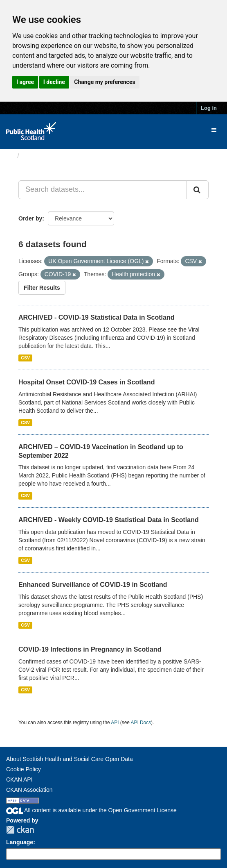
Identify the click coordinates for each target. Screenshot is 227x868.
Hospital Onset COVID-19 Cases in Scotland (87, 382)
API (115, 723)
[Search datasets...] (103, 190)
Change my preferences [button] (105, 82)
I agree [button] (25, 82)
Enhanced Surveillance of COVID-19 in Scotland (93, 585)
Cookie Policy (24, 769)
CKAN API (19, 779)
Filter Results (42, 288)
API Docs (141, 723)
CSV (25, 358)
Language (20, 842)
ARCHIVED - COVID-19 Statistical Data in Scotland (96, 317)
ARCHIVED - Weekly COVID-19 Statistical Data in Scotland (109, 520)
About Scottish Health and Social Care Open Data (70, 759)
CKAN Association (29, 790)
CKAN (20, 830)
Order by (30, 218)
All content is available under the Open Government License (91, 810)
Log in (209, 108)
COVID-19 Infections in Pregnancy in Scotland (90, 649)
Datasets (39, 156)
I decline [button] (54, 82)
